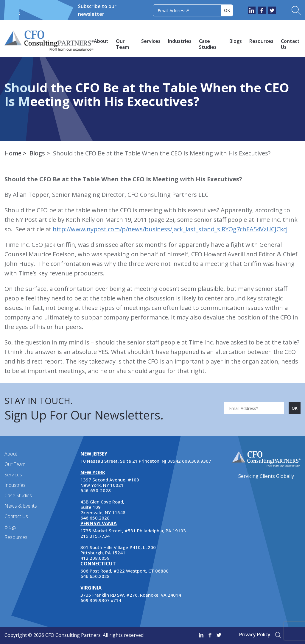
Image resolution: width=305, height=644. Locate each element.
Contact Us (290, 44)
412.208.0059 (95, 558)
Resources (261, 41)
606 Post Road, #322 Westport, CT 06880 (125, 571)
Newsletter (58, 7)
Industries (180, 41)
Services (151, 41)
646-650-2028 (96, 490)
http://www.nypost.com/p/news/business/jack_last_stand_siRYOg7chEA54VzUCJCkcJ (170, 229)
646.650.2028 (95, 518)
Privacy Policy (255, 634)
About (101, 41)
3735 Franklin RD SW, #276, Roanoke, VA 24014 (131, 595)
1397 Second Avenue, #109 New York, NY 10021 (110, 482)
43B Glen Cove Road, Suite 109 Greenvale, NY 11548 (103, 507)
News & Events (13, 10)
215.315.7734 (95, 536)
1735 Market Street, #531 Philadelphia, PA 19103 (133, 531)
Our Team (122, 44)
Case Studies (208, 44)
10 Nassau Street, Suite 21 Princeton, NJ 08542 (131, 461)
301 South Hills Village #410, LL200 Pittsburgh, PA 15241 (118, 550)
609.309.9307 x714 (101, 600)
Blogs (236, 41)
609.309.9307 (197, 461)
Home (13, 153)
